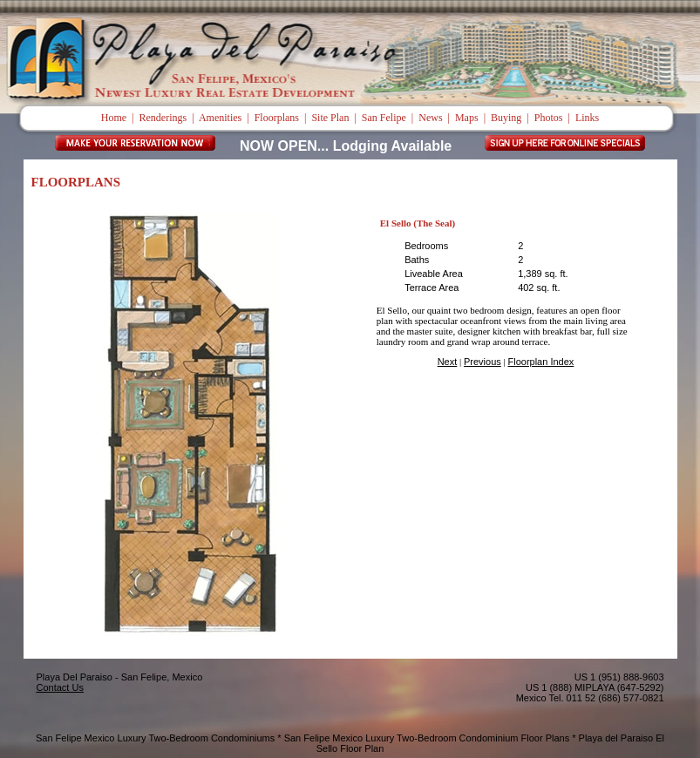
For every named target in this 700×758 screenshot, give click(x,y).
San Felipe (384, 118)
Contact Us (60, 687)
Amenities (220, 118)
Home (114, 118)
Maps (467, 118)
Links (587, 118)
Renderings (163, 118)
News (430, 118)
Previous (483, 362)
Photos (549, 118)
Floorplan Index (541, 362)
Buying (506, 118)
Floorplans (277, 118)
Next (448, 362)
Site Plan (330, 118)
